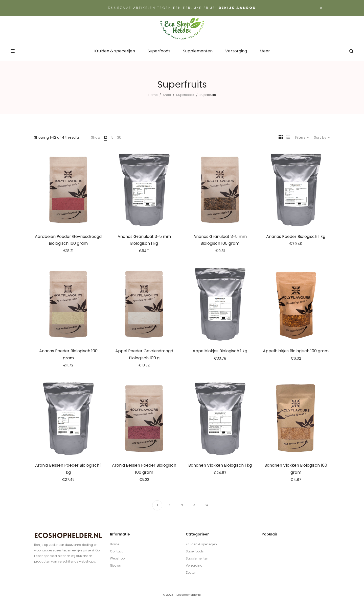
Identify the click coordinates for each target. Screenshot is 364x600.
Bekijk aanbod (237, 8)
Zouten (191, 573)
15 (112, 137)
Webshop (117, 558)
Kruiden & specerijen (201, 544)
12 (105, 137)
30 (119, 137)
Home (153, 95)
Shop (167, 95)
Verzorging (194, 565)
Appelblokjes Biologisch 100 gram (296, 351)
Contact (116, 551)
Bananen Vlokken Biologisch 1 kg (220, 465)
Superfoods (185, 95)
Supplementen (197, 558)
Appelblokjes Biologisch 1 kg (220, 351)
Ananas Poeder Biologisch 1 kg (296, 236)
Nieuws (115, 565)
